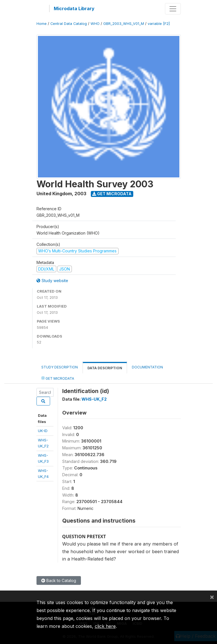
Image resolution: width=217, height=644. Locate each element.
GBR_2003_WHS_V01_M (124, 24)
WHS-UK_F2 (94, 399)
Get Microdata (112, 194)
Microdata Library (74, 8)
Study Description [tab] (60, 367)
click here (105, 626)
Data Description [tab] (105, 368)
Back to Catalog (59, 580)
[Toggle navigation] (173, 9)
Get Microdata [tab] (58, 378)
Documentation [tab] (147, 367)
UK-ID (43, 431)
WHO (95, 24)
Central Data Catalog (69, 24)
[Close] (212, 597)
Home (42, 24)
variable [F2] (159, 24)
